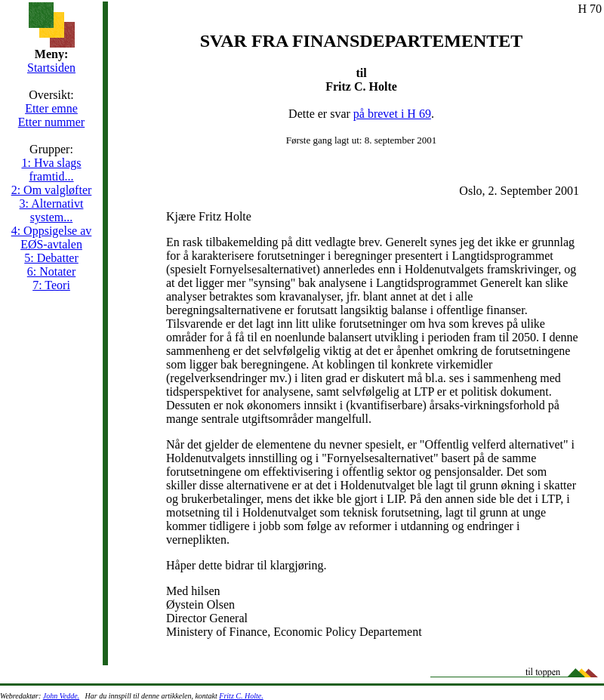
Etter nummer (51, 122)
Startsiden (51, 68)
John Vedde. (61, 696)
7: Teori (51, 285)
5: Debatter (51, 258)
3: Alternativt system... (52, 210)
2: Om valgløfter (52, 190)
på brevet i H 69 (392, 114)
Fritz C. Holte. (241, 696)
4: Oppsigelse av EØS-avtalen (52, 237)
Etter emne (51, 108)
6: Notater (51, 271)
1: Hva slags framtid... (51, 170)
